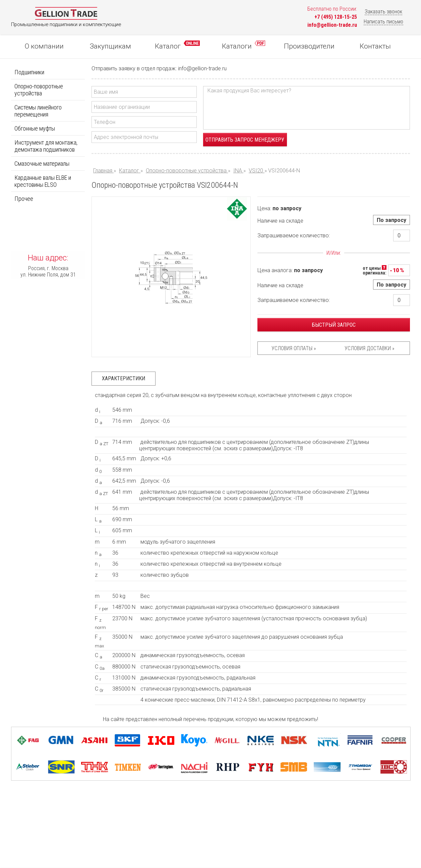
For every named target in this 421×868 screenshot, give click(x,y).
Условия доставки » (369, 348)
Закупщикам (110, 46)
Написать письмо (383, 22)
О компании (44, 46)
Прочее (24, 199)
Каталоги (244, 45)
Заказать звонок (383, 12)
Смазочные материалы (42, 164)
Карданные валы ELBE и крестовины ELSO (43, 181)
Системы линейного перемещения (38, 111)
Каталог (177, 45)
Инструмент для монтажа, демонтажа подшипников (46, 146)
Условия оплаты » (294, 348)
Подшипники (29, 72)
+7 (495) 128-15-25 (336, 17)
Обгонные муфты (35, 128)
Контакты (375, 46)
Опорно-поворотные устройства (39, 90)
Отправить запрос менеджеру (245, 140)
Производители (309, 46)
